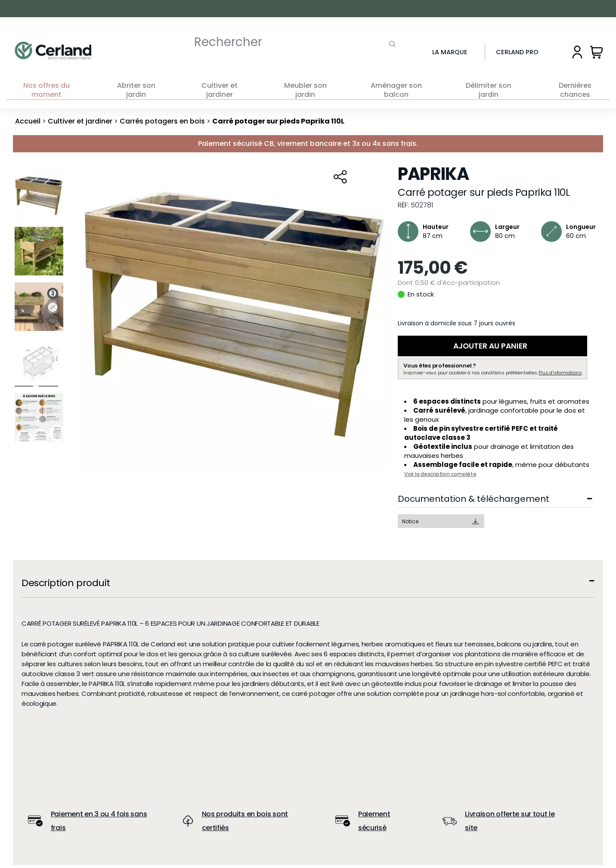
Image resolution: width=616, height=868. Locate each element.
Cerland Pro (517, 52)
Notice (410, 524)
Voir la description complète (440, 477)
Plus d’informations (560, 376)
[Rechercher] (281, 42)
